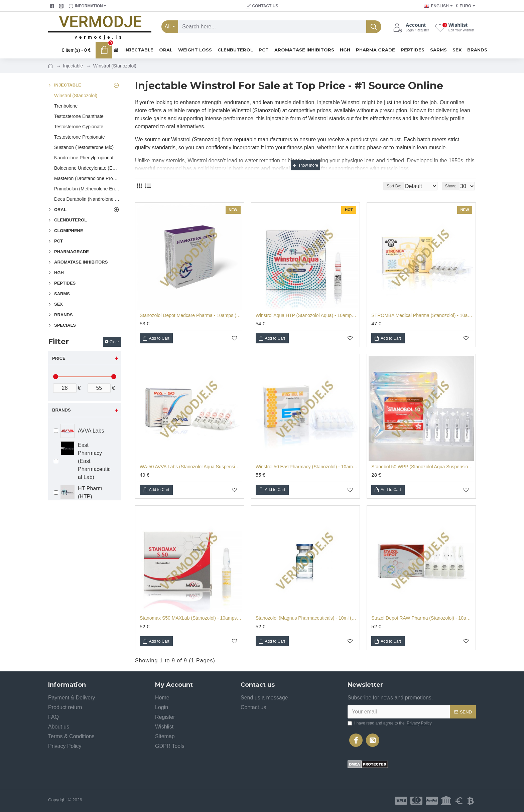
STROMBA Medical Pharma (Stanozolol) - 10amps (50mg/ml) (423, 315)
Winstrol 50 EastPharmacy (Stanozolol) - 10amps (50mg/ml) (307, 467)
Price (59, 358)
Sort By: (389, 186)
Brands (61, 410)
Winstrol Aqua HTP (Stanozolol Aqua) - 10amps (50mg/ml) (307, 315)
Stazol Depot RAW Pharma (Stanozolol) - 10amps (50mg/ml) (423, 618)
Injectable (73, 66)
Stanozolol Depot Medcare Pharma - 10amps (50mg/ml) (191, 315)
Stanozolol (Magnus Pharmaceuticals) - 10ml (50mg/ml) (307, 618)
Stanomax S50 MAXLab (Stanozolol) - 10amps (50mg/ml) (191, 618)
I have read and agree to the (390, 723)
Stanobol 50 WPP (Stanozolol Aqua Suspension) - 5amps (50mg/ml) (423, 467)
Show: (453, 186)
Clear (114, 342)
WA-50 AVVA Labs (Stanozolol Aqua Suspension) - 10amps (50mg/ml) (191, 467)
